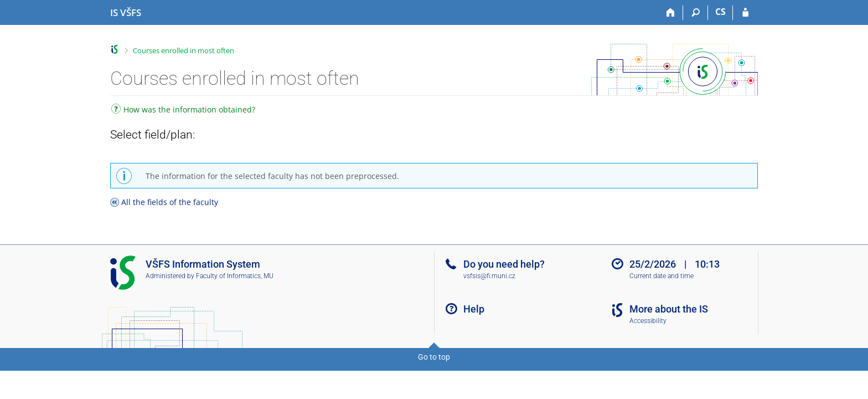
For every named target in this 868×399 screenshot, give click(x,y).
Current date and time (662, 276)
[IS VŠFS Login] (745, 13)
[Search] (696, 13)
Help (474, 309)
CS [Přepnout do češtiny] (720, 12)
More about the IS (669, 309)
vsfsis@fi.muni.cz (489, 276)
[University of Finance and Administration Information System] (126, 13)
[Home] (671, 13)
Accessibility (648, 321)
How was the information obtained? (183, 111)
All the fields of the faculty (170, 202)
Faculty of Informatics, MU (235, 276)
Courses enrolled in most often (184, 50)
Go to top (434, 357)
